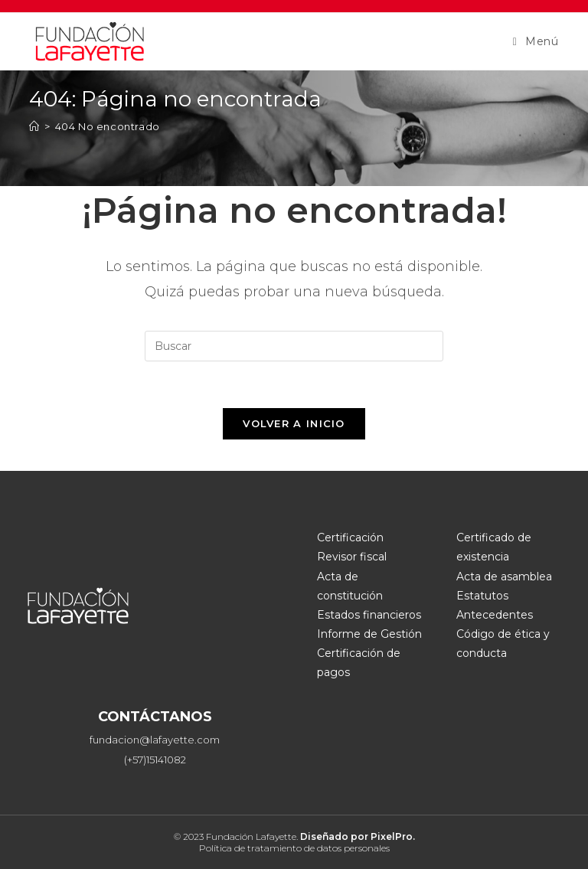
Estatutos (482, 596)
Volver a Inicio (294, 423)
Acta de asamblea (504, 577)
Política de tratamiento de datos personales (294, 848)
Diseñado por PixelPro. (358, 836)
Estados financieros (369, 615)
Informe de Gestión (369, 634)
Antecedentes (495, 615)
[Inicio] (34, 126)
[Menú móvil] (536, 41)
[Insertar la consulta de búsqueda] (294, 346)
